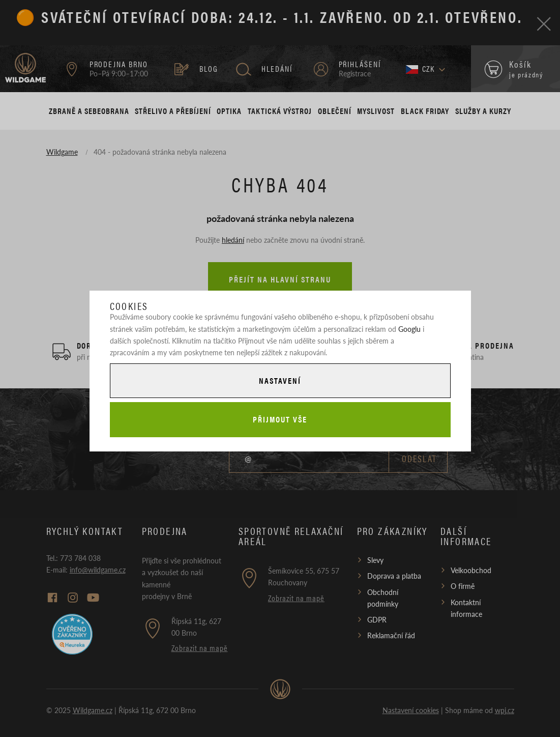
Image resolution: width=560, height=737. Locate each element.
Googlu (409, 329)
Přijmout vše (280, 419)
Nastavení (280, 380)
